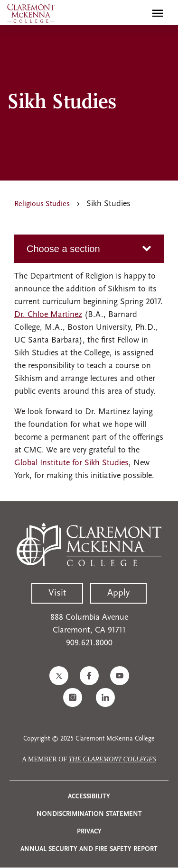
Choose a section (63, 249)
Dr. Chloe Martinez (48, 315)
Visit (57, 593)
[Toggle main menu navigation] (158, 13)
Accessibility (89, 797)
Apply (118, 593)
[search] (137, 13)
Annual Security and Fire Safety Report (89, 849)
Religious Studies (42, 204)
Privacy (89, 832)
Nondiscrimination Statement (89, 814)
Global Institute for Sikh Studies (71, 463)
